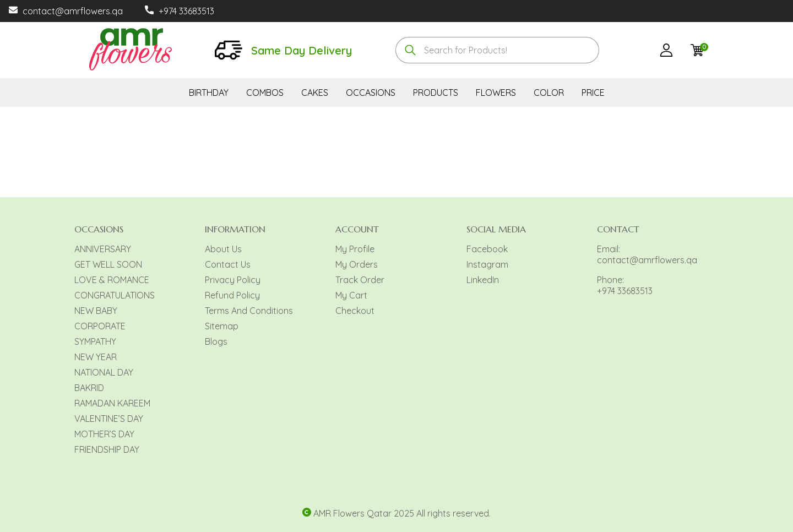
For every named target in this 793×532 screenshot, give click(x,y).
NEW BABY (96, 311)
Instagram (487, 264)
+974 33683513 (186, 11)
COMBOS (265, 93)
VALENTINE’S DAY (109, 419)
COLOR (549, 93)
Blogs (216, 341)
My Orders (357, 264)
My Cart (351, 295)
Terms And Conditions (249, 311)
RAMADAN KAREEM (112, 403)
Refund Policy (232, 295)
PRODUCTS (436, 93)
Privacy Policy (233, 280)
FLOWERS (496, 93)
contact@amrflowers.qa (73, 11)
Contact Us (228, 264)
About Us (223, 249)
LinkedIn (483, 280)
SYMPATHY (95, 341)
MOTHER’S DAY (104, 434)
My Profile (355, 249)
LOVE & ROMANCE (112, 280)
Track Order (360, 280)
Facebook (487, 249)
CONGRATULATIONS (115, 295)
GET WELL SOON (108, 264)
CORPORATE (100, 326)
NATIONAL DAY (104, 372)
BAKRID (89, 388)
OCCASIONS (371, 93)
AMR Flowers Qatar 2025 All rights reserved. (402, 513)
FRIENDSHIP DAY (107, 449)
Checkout (355, 311)
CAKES (315, 93)
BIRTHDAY (209, 93)
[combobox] (497, 50)
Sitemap (222, 326)
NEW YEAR (96, 357)
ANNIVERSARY (103, 249)
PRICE (593, 93)
